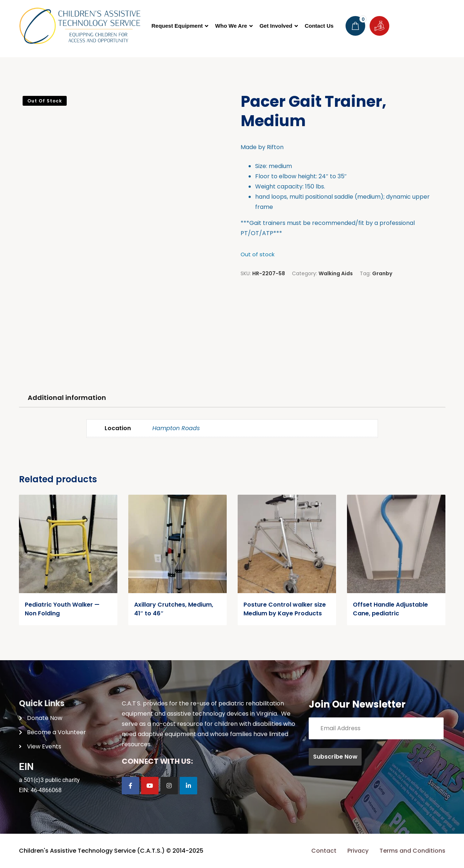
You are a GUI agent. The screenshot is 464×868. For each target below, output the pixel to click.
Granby (382, 273)
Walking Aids (336, 273)
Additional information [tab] (67, 398)
